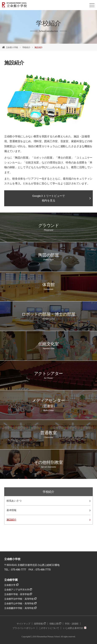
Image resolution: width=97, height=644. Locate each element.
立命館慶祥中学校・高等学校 (20, 608)
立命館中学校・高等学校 (18, 594)
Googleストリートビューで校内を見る (48, 198)
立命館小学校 (12, 47)
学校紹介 (26, 47)
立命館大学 (11, 585)
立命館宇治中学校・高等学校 (20, 599)
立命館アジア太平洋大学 (18, 590)
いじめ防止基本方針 (75, 628)
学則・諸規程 (72, 624)
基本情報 (48, 510)
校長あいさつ (48, 501)
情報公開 (55, 624)
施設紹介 (39, 47)
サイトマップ (23, 624)
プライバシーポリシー (24, 628)
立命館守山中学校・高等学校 (20, 603)
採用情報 (40, 624)
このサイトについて (49, 628)
